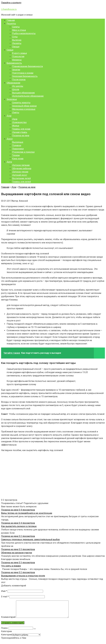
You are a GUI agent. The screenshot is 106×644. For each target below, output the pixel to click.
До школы (18, 86)
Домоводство (19, 122)
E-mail (5, 597)
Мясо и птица (19, 30)
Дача (15, 119)
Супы (15, 37)
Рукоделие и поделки (23, 152)
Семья (10, 50)
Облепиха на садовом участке (17, 553)
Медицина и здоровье (24, 109)
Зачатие (16, 70)
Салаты (16, 27)
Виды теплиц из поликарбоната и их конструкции (27, 513)
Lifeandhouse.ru (9, 9)
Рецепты (11, 24)
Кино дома (18, 159)
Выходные (18, 142)
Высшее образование (23, 93)
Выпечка (17, 40)
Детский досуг (20, 175)
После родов (19, 80)
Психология (18, 56)
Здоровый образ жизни (24, 106)
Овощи (16, 47)
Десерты (17, 43)
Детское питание (21, 165)
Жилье (16, 126)
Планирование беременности (27, 66)
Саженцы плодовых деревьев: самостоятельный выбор (30, 539)
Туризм (16, 155)
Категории (6, 638)
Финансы (17, 60)
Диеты (16, 112)
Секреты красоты (21, 103)
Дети (9, 162)
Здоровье (12, 99)
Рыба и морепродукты (24, 33)
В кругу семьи (19, 53)
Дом (9, 116)
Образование (13, 83)
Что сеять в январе (11, 566)
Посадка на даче (21, 136)
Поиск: (5, 631)
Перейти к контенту (11, 3)
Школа (16, 89)
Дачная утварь (20, 132)
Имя (4, 591)
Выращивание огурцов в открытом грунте (23, 576)
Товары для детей (21, 182)
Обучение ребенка (22, 168)
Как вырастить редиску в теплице (19, 526)
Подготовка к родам (23, 73)
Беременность (14, 63)
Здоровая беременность (25, 76)
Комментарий (8, 620)
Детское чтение (20, 172)
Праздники (18, 149)
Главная (11, 20)
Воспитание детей (21, 178)
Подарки (17, 145)
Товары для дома (21, 129)
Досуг (10, 139)
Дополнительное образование (28, 96)
